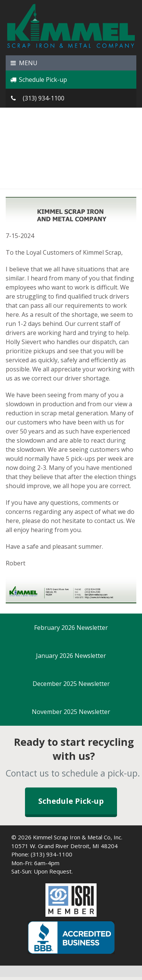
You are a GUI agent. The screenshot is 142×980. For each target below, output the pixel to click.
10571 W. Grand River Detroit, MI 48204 (65, 846)
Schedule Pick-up (38, 80)
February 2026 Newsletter (71, 628)
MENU (23, 63)
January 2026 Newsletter (71, 656)
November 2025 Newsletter (71, 712)
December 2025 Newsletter (71, 684)
